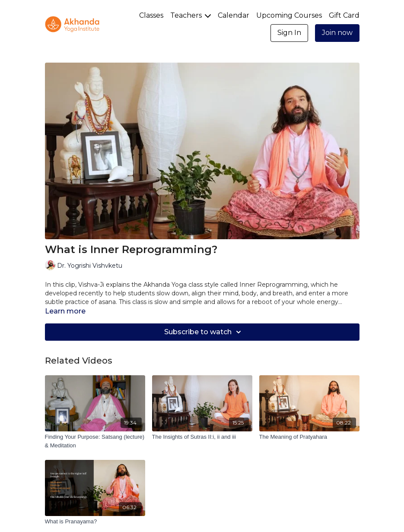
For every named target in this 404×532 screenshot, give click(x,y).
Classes (151, 15)
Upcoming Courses (289, 15)
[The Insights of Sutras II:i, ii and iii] (202, 437)
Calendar (234, 15)
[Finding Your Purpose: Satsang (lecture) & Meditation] (95, 441)
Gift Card (344, 15)
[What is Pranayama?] (95, 522)
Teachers (191, 15)
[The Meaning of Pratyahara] (309, 437)
